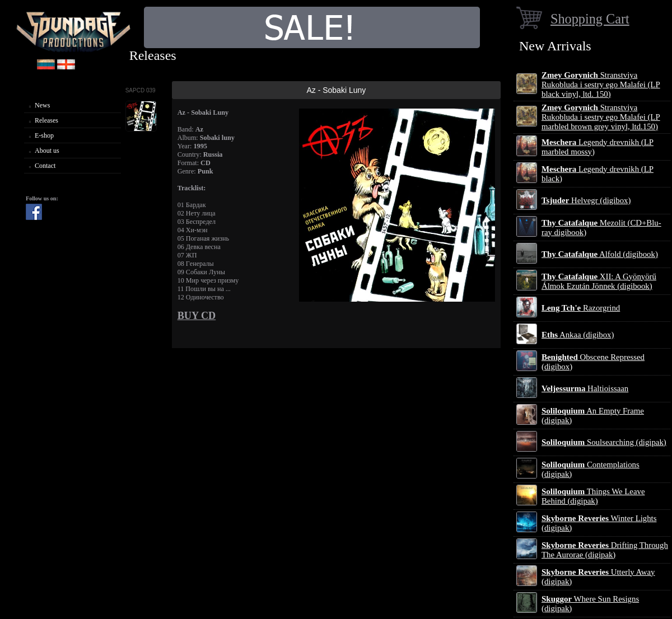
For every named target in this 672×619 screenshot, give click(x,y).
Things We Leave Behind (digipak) (593, 496)
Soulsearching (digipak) (604, 442)
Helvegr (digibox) (586, 200)
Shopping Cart (590, 19)
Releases (46, 120)
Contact (45, 166)
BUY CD (197, 316)
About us (47, 151)
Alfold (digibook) (600, 254)
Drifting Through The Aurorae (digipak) (605, 550)
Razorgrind (581, 308)
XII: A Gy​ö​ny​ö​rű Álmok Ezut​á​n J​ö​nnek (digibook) (599, 281)
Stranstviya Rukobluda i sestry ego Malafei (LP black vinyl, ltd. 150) (601, 85)
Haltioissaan (585, 388)
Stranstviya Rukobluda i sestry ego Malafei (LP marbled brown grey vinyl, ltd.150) (601, 117)
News (42, 105)
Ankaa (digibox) (578, 335)
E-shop (44, 135)
